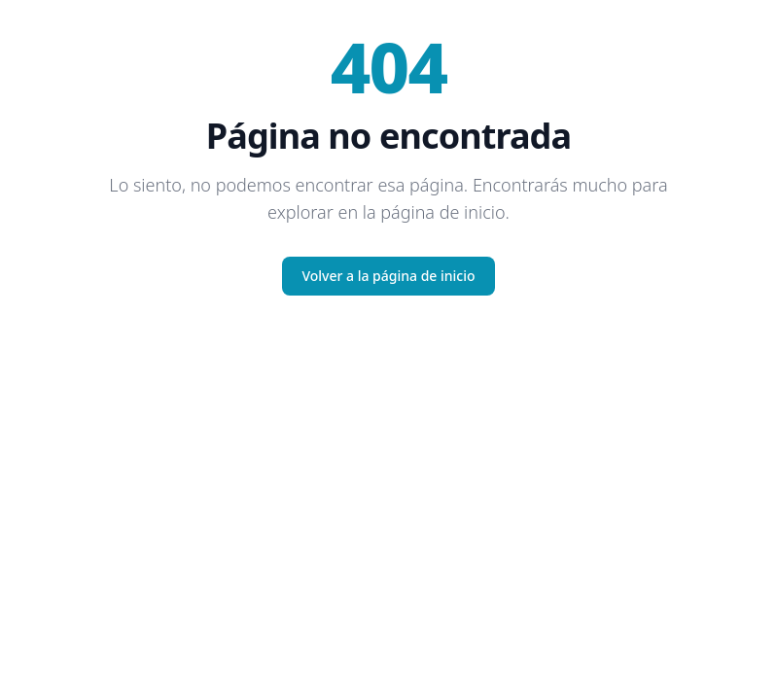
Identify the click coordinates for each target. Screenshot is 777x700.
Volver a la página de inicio (388, 276)
